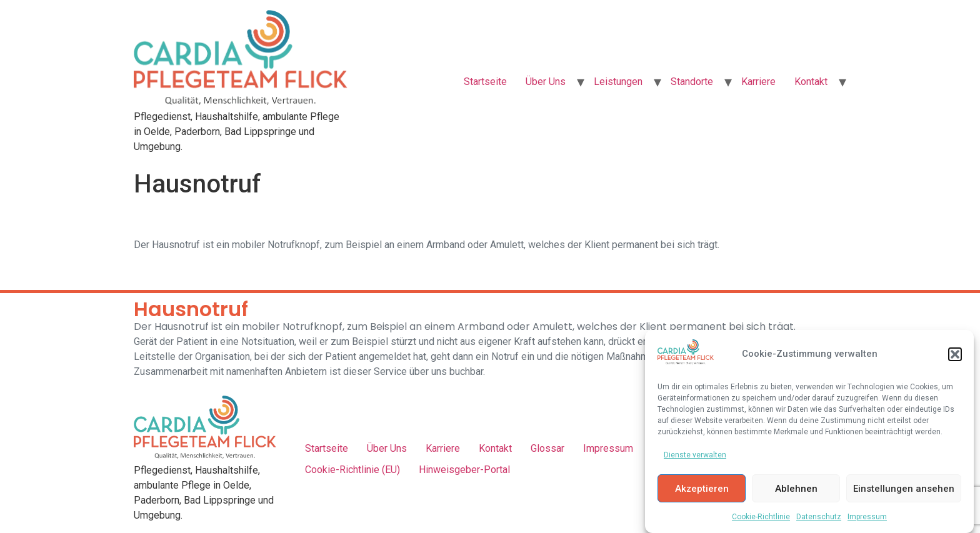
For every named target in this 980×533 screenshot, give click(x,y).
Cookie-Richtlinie (761, 517)
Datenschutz (819, 517)
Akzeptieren (702, 489)
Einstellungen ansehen (904, 489)
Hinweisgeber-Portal (464, 470)
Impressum (867, 517)
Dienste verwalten (695, 456)
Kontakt (811, 82)
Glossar (547, 448)
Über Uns (546, 82)
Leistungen (618, 82)
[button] (955, 354)
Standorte (692, 82)
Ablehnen (796, 489)
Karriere (758, 82)
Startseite (485, 82)
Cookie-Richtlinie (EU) (352, 470)
